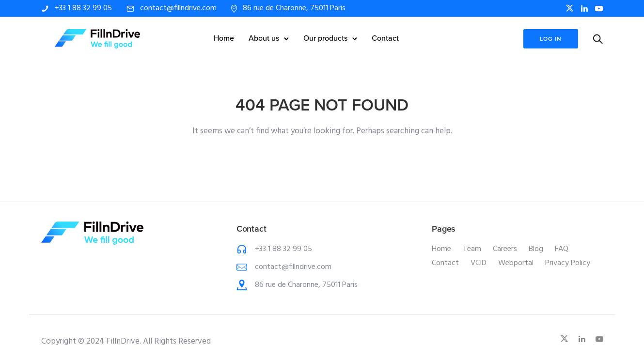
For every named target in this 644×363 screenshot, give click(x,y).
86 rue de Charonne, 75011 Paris (294, 8)
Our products (325, 38)
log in (551, 39)
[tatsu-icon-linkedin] (584, 8)
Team (472, 249)
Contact (385, 38)
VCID (479, 263)
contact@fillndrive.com (178, 8)
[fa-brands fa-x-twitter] (570, 8)
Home (224, 38)
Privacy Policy (568, 263)
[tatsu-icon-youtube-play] (599, 8)
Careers (505, 249)
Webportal (516, 263)
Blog (536, 249)
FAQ (562, 249)
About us (264, 38)
